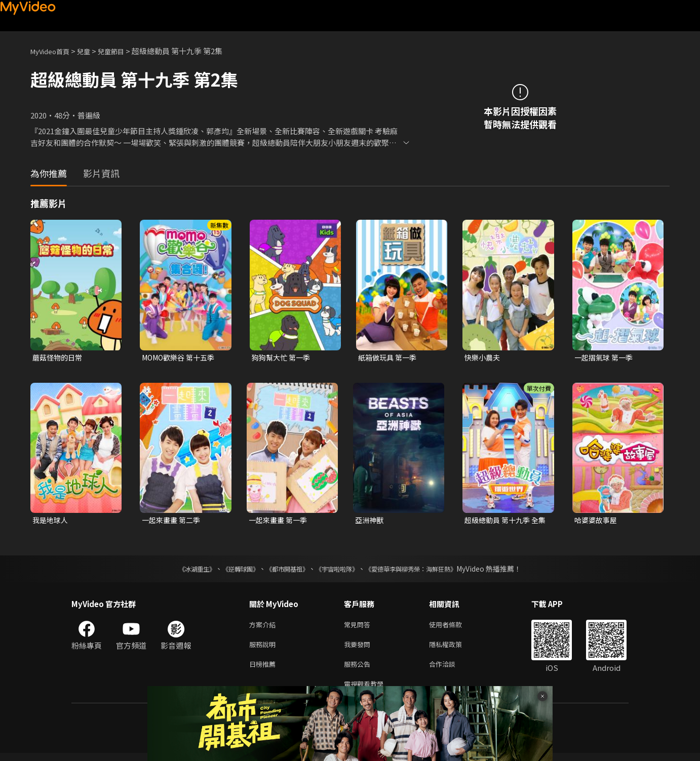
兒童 (92, 51)
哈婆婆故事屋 (597, 521)
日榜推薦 (264, 670)
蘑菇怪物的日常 (59, 358)
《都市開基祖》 (282, 571)
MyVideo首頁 (53, 51)
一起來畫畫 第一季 (280, 521)
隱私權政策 (454, 648)
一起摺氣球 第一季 (606, 358)
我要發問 (359, 648)
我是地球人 (51, 521)
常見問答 (359, 627)
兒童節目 (122, 51)
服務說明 (264, 648)
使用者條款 (454, 627)
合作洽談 (450, 670)
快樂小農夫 (483, 358)
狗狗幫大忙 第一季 (283, 358)
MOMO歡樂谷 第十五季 (181, 358)
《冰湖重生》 (179, 571)
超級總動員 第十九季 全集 (504, 522)
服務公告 (359, 670)
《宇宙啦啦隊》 (339, 571)
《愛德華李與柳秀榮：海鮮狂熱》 (424, 571)
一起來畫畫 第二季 (173, 521)
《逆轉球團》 (229, 571)
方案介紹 (264, 627)
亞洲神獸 (370, 521)
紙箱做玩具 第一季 (389, 358)
